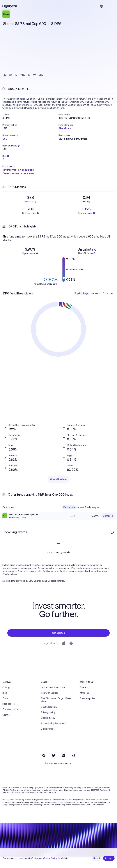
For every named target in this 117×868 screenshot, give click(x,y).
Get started (58, 644)
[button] (30, 115)
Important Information (53, 698)
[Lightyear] (10, 6)
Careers (84, 698)
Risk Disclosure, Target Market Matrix (57, 711)
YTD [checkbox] (23, 75)
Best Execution (49, 718)
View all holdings (58, 479)
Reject (97, 858)
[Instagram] (73, 766)
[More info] (112, 532)
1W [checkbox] (10, 75)
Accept (109, 858)
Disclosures (47, 740)
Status (6, 726)
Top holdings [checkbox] (81, 293)
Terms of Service (50, 704)
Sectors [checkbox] (96, 293)
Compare (108, 516)
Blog (5, 704)
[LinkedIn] (63, 766)
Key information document (18, 170)
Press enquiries (87, 709)
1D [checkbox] (5, 75)
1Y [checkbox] (29, 75)
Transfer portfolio (12, 720)
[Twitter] (54, 766)
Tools (5, 709)
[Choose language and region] (102, 6)
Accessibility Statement (54, 734)
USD (5, 139)
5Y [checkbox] (34, 75)
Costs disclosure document (19, 173)
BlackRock (65, 128)
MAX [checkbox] (41, 75)
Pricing (6, 698)
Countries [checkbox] (108, 293)
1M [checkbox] (16, 75)
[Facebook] (44, 766)
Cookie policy (48, 729)
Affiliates (84, 704)
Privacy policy (48, 723)
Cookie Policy (50, 858)
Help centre (9, 715)
